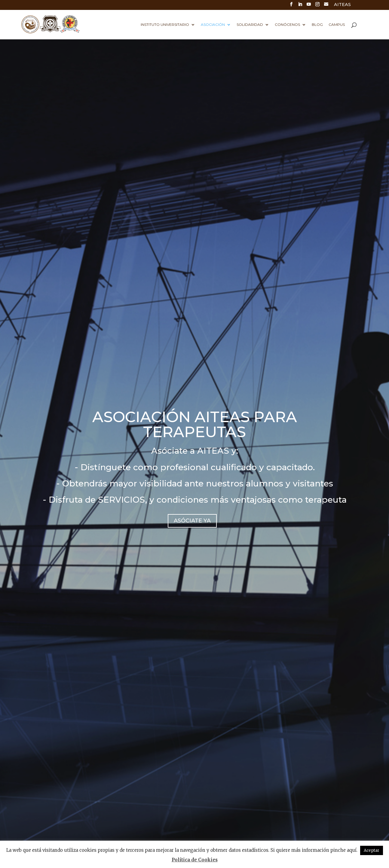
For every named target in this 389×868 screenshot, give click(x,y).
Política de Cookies (195, 860)
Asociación (213, 25)
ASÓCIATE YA (192, 521)
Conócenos (287, 25)
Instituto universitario (165, 25)
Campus (337, 25)
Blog (317, 25)
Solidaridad (250, 25)
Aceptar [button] (372, 850)
